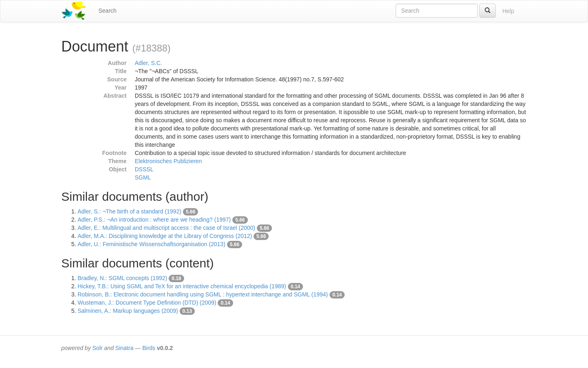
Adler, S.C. (148, 63)
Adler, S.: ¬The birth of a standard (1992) (129, 211)
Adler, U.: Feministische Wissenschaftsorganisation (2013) (151, 244)
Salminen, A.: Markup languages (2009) (128, 311)
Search (107, 11)
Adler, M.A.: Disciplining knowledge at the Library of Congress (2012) (165, 236)
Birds (149, 348)
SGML (143, 177)
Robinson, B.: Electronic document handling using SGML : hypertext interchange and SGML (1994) (203, 294)
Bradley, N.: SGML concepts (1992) (122, 278)
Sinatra (124, 348)
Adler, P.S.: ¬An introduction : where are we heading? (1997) (154, 220)
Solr (97, 348)
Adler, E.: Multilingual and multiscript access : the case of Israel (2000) (166, 228)
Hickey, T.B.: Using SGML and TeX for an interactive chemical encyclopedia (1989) (182, 286)
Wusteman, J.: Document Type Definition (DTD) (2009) (147, 303)
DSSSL (144, 169)
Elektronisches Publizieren (168, 161)
